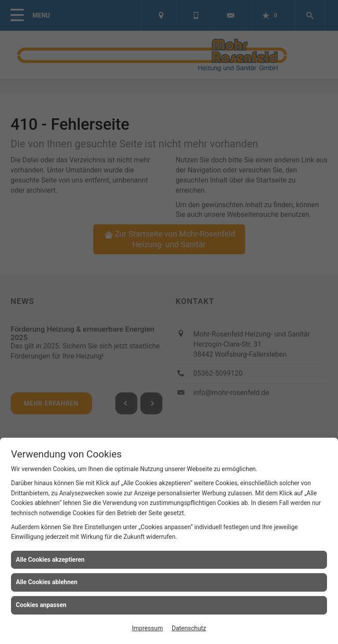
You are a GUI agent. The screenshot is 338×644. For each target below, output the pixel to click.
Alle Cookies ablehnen (47, 582)
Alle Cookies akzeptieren (50, 560)
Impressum (147, 628)
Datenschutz (189, 628)
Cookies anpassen (41, 605)
